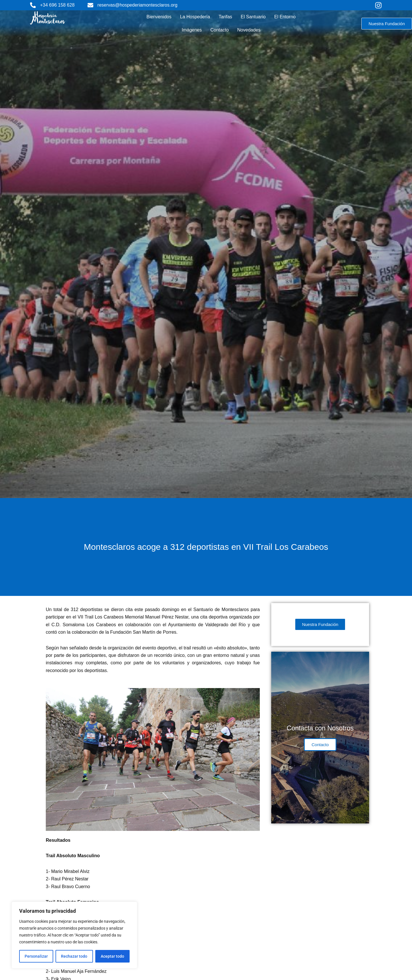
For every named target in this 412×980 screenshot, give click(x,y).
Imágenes (192, 30)
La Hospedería (195, 17)
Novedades (249, 30)
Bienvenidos (159, 17)
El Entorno (285, 17)
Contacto (219, 30)
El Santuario (253, 17)
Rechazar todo (74, 956)
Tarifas (225, 17)
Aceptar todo (112, 956)
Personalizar (36, 956)
